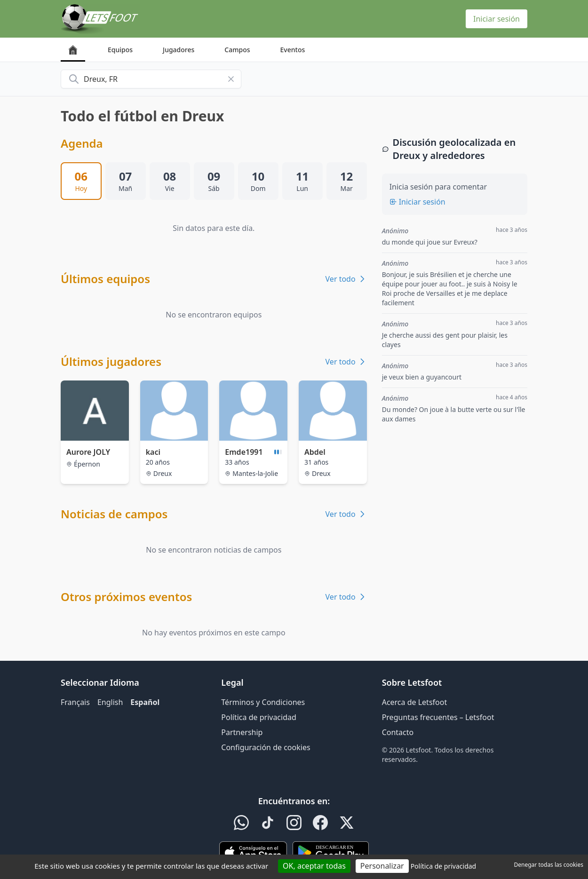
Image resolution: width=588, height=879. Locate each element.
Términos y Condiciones (263, 702)
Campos (237, 50)
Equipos (120, 50)
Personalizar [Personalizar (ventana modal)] (382, 866)
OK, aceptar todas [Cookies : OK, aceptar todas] (314, 866)
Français (75, 702)
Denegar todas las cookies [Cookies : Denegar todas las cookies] (549, 865)
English (110, 702)
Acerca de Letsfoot (415, 702)
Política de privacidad (259, 717)
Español (145, 702)
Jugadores (179, 50)
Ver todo (346, 279)
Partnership (242, 732)
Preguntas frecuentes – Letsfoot (438, 717)
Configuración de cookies (266, 747)
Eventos (293, 50)
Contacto (398, 732)
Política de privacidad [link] (444, 866)
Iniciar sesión (497, 19)
